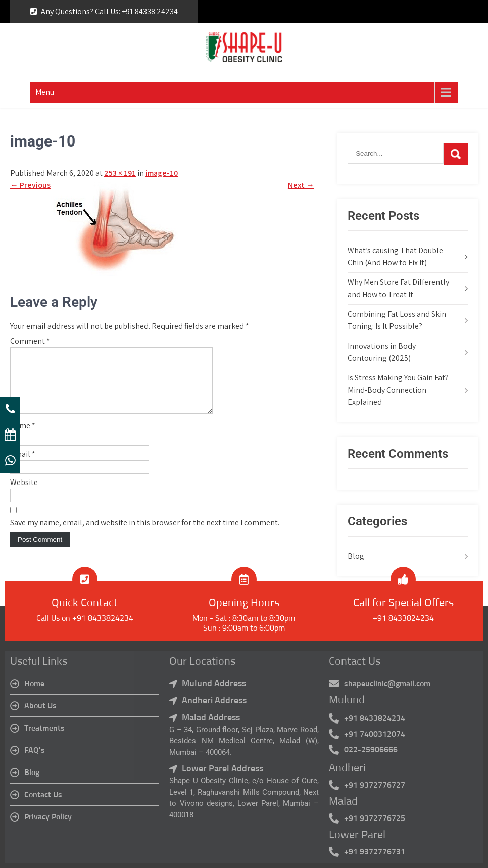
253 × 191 (120, 173)
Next (301, 185)
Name (23, 438)
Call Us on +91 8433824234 (85, 618)
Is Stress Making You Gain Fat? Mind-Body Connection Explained (398, 390)
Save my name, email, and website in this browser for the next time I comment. (145, 535)
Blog (356, 556)
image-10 (162, 173)
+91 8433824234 (403, 618)
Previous (30, 185)
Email (23, 466)
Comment (30, 341)
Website (24, 494)
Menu (45, 92)
